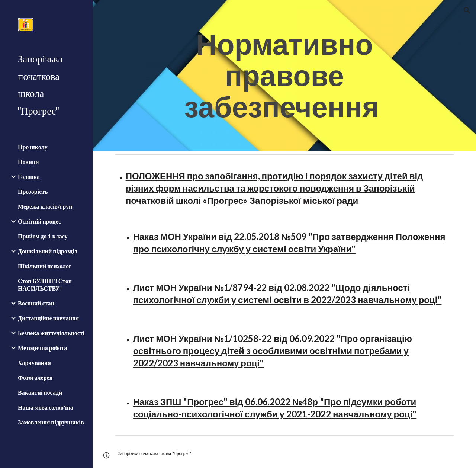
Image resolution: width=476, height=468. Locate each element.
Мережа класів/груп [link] (45, 206)
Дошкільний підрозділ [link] (48, 251)
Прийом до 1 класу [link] (43, 236)
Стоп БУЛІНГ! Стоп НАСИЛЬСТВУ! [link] (45, 284)
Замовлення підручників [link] (51, 422)
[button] (467, 10)
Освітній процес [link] (39, 221)
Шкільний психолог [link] (45, 266)
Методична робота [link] (42, 348)
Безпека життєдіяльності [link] (51, 333)
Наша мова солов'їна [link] (46, 407)
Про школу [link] (33, 147)
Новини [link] (28, 162)
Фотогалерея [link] (35, 377)
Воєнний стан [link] (36, 303)
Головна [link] (29, 177)
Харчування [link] (34, 363)
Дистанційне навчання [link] (48, 318)
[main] (284, 76)
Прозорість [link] (33, 191)
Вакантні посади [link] (40, 392)
